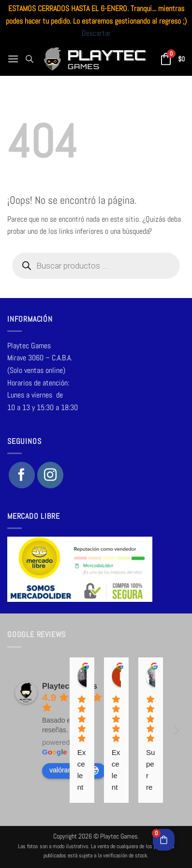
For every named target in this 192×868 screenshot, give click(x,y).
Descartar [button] (96, 33)
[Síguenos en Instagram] (50, 475)
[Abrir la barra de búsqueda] (30, 59)
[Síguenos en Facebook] (22, 475)
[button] (13, 59)
